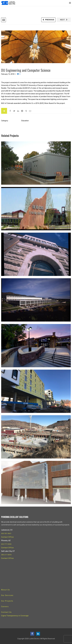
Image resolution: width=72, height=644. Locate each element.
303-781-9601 (6, 534)
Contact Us (6, 612)
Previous (50, 20)
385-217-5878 (6, 555)
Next (63, 20)
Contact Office (7, 537)
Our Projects (7, 601)
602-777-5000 (6, 544)
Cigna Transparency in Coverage (15, 616)
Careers (5, 607)
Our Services (7, 595)
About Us (6, 590)
